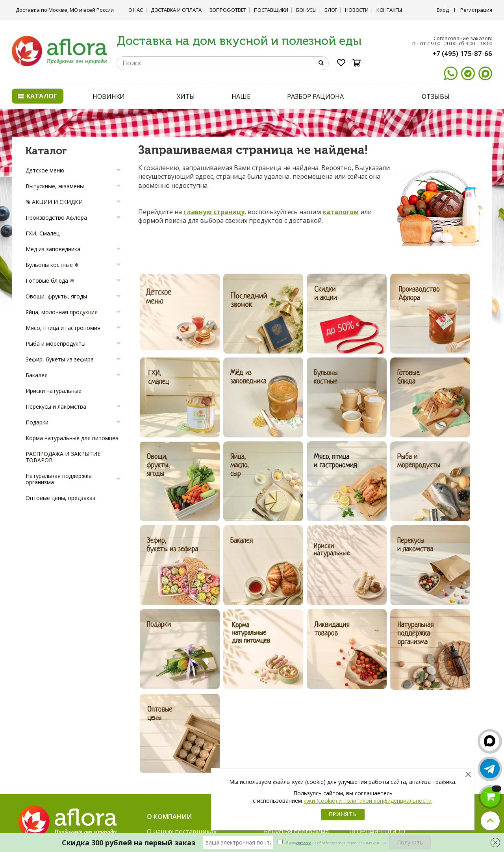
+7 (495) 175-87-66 (462, 53)
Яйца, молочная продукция (62, 312)
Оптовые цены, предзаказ (60, 498)
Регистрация (476, 10)
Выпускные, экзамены (55, 186)
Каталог (38, 96)
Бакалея (37, 375)
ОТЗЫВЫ (435, 96)
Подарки (37, 422)
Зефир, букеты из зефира (60, 359)
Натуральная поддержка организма (59, 479)
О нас (136, 10)
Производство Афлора (56, 218)
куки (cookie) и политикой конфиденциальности (368, 801)
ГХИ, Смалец (43, 233)
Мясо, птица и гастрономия (63, 328)
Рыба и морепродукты (56, 344)
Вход (443, 10)
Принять (343, 814)
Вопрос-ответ (228, 10)
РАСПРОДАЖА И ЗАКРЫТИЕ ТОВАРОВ (63, 457)
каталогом (341, 212)
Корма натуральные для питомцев (72, 438)
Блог (331, 10)
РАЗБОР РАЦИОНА (315, 96)
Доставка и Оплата (176, 10)
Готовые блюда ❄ (50, 281)
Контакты (389, 10)
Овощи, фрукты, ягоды (56, 296)
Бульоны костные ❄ (52, 265)
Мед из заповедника (53, 249)
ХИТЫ (186, 96)
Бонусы (306, 10)
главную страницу (214, 212)
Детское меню (45, 170)
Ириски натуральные (54, 391)
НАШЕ (241, 96)
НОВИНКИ (109, 96)
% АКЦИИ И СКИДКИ (54, 202)
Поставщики (271, 10)
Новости (357, 10)
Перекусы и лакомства (56, 407)
